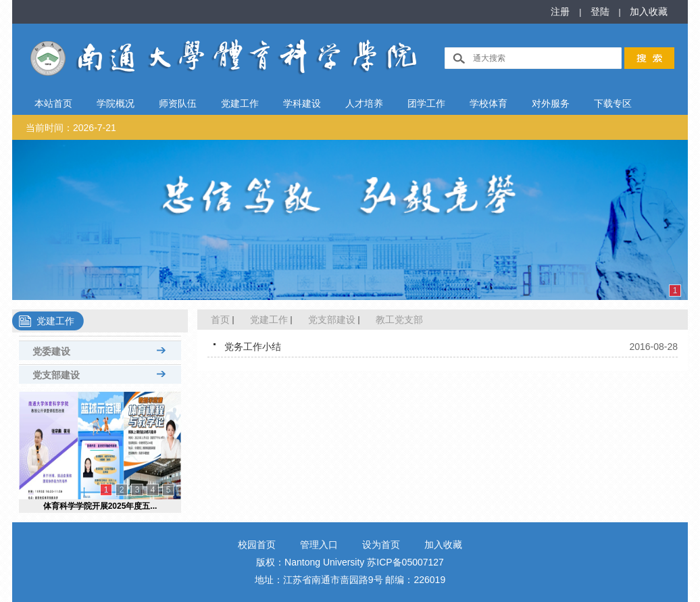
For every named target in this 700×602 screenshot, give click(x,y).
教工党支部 (399, 320)
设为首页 (381, 545)
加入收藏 (649, 11)
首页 (220, 320)
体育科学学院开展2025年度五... (100, 506)
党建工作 (269, 320)
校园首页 (257, 545)
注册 (561, 11)
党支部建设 (332, 320)
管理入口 (319, 545)
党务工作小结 (253, 347)
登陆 (601, 11)
